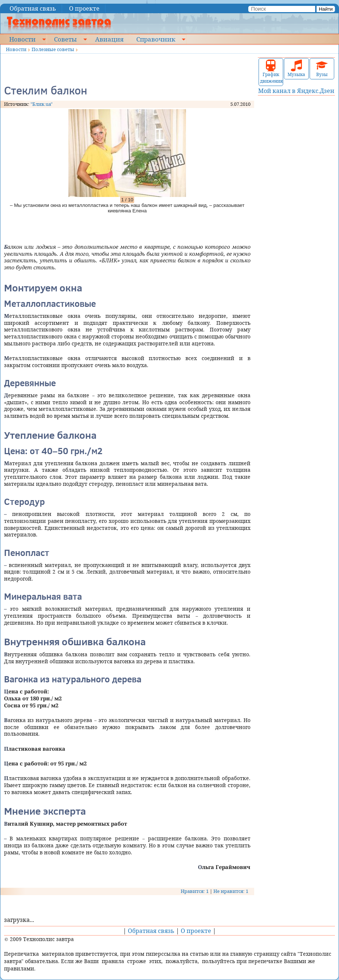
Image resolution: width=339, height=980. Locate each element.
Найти (326, 9)
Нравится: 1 (195, 891)
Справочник (156, 39)
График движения (271, 72)
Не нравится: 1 (231, 891)
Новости (22, 39)
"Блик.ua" (42, 104)
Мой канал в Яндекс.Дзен (296, 91)
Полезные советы (53, 49)
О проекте (84, 8)
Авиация (109, 39)
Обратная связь (33, 8)
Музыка (296, 69)
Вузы (322, 69)
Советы (65, 39)
